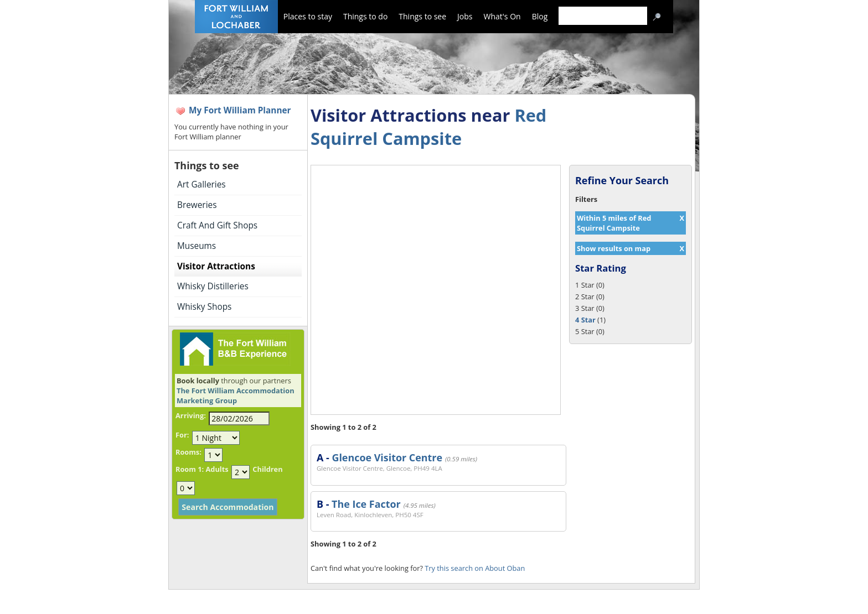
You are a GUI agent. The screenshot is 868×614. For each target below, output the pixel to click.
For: (182, 435)
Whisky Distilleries (213, 286)
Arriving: (191, 415)
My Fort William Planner (240, 110)
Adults (217, 469)
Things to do (365, 16)
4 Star (585, 320)
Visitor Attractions (216, 266)
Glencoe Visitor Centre (387, 457)
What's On (502, 16)
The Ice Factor (366, 504)
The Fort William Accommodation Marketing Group (236, 396)
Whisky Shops (204, 307)
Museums (197, 246)
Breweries (197, 205)
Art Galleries (201, 184)
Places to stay (308, 16)
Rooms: (188, 452)
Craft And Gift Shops (217, 225)
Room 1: (190, 469)
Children (267, 469)
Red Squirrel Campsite (428, 127)
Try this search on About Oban (475, 568)
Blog (540, 16)
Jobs (465, 16)
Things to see (422, 16)
